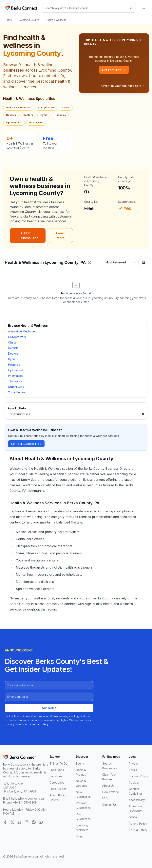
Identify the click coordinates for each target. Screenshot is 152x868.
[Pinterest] (34, 822)
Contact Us (109, 805)
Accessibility (137, 800)
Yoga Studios (17, 392)
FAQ (105, 798)
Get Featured (114, 70)
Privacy (134, 763)
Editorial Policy (138, 776)
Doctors (28, 115)
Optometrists (14, 123)
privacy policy (38, 724)
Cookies (134, 782)
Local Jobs (57, 770)
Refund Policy (138, 824)
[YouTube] (41, 822)
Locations (56, 776)
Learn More (61, 236)
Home (8, 20)
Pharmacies (36, 123)
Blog (79, 836)
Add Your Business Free (28, 236)
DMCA (133, 817)
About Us (108, 786)
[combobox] (121, 262)
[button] (89, 262)
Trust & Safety (138, 830)
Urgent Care (16, 387)
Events (80, 763)
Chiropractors (46, 107)
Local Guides (58, 789)
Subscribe (49, 708)
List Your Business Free (26, 444)
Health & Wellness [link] (56, 20)
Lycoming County (29, 20)
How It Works (111, 792)
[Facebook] (5, 822)
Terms (133, 770)
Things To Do (59, 763)
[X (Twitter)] (12, 822)
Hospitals (60, 115)
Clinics (66, 107)
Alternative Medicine (18, 107)
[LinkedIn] (19, 822)
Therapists (15, 381)
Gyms (44, 115)
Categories (57, 782)
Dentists (11, 115)
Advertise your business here (122, 86)
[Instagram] (27, 822)
